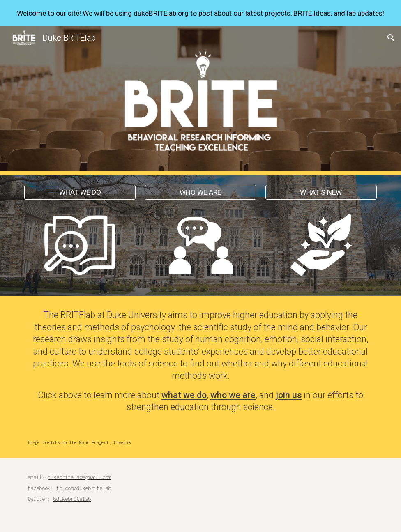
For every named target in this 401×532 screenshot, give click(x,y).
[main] (200, 361)
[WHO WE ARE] (200, 192)
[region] (200, 13)
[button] (391, 38)
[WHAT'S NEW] (321, 192)
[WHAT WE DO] (80, 192)
